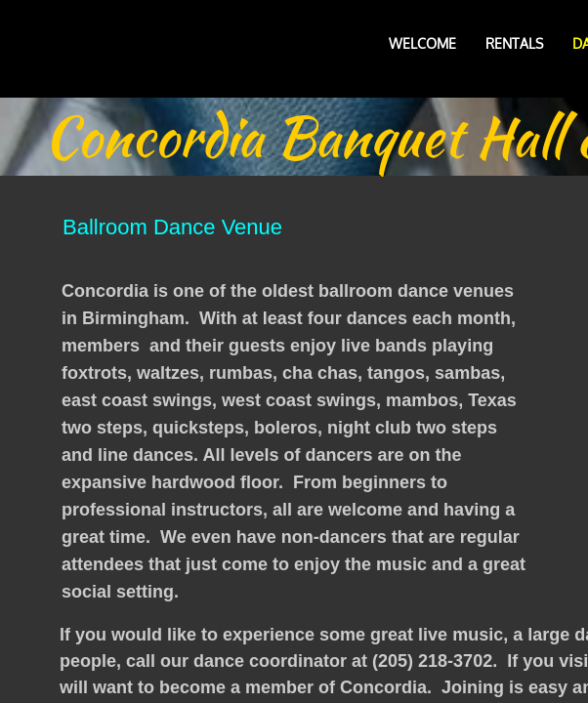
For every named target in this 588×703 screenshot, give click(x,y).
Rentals (514, 43)
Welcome (422, 43)
